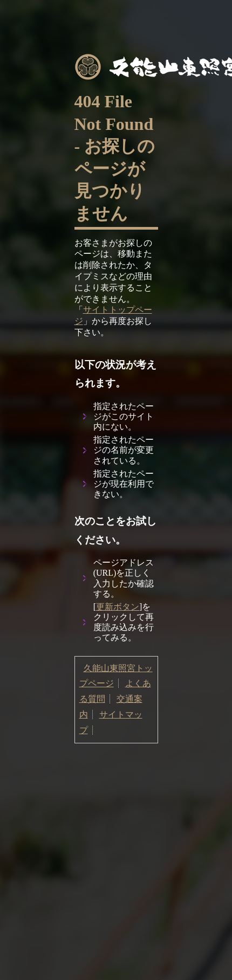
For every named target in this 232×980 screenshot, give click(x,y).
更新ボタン (118, 607)
